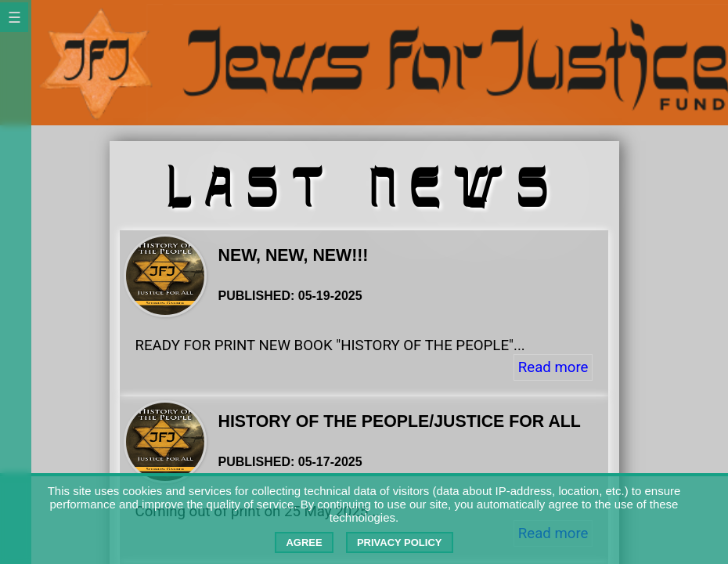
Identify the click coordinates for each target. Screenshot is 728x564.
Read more (553, 367)
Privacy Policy (400, 542)
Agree (304, 542)
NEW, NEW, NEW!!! (294, 255)
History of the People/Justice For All (400, 421)
